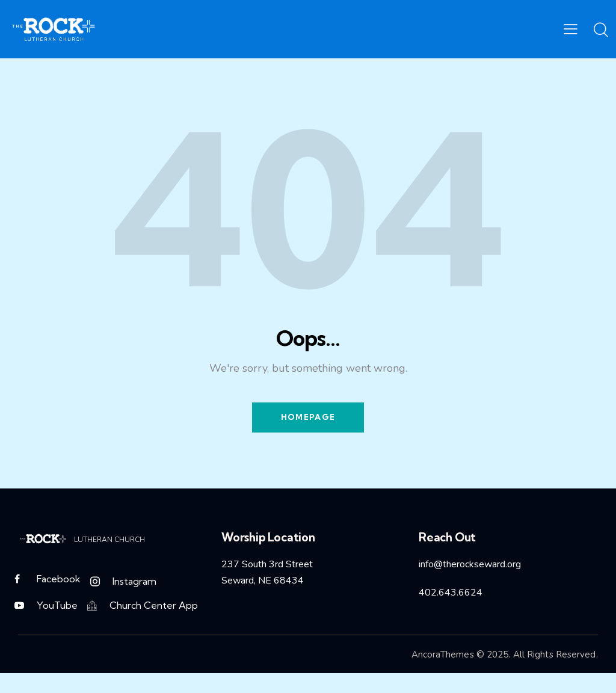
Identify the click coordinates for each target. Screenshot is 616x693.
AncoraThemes (443, 657)
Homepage (308, 417)
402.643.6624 (451, 593)
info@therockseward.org (470, 565)
